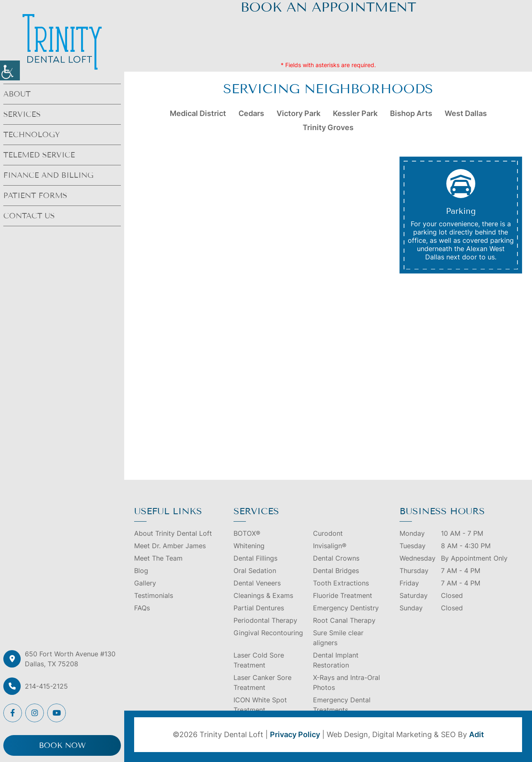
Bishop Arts (411, 113)
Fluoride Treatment (343, 595)
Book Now (62, 745)
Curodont (328, 533)
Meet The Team (158, 558)
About (17, 94)
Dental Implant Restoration (336, 660)
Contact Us (29, 216)
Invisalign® (330, 546)
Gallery (145, 583)
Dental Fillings (255, 558)
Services (22, 114)
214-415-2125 (46, 686)
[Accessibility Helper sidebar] (10, 70)
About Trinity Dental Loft (173, 533)
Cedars (251, 113)
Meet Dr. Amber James (170, 546)
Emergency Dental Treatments (342, 705)
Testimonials (154, 595)
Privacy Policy (295, 734)
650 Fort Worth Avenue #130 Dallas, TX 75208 (70, 659)
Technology (32, 135)
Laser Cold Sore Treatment (259, 660)
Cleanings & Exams (263, 595)
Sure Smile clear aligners (338, 638)
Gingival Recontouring (268, 633)
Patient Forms (35, 196)
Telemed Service (39, 155)
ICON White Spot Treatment (260, 705)
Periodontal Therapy (265, 620)
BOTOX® (247, 533)
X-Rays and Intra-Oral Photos (347, 682)
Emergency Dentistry (346, 608)
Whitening (249, 546)
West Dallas (466, 113)
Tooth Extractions (341, 583)
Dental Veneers (257, 583)
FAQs (142, 608)
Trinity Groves (328, 127)
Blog (141, 571)
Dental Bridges (336, 571)
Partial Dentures (259, 608)
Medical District (198, 113)
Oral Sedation (255, 571)
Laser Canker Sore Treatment (262, 682)
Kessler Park (355, 113)
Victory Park (298, 113)
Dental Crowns (336, 558)
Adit (477, 734)
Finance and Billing (48, 175)
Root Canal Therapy (344, 620)
